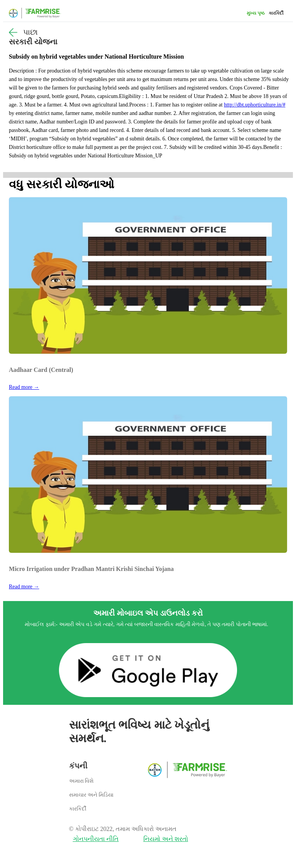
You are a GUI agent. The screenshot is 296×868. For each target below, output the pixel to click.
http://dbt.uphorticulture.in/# (255, 105)
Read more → (24, 387)
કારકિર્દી (276, 13)
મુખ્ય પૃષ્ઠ (256, 13)
